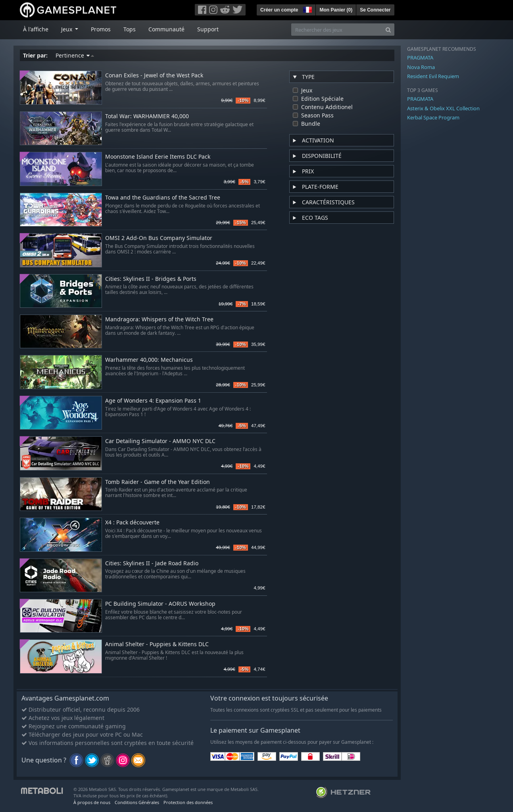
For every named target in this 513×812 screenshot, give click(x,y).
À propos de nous (92, 802)
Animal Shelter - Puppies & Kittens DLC (157, 644)
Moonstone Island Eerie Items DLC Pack (158, 157)
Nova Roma (421, 67)
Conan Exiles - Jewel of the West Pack (154, 76)
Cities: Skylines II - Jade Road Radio (152, 563)
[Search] (388, 30)
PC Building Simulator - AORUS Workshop (160, 604)
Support (208, 29)
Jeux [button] (67, 29)
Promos (101, 29)
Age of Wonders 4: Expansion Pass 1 (153, 401)
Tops (130, 29)
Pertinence (75, 55)
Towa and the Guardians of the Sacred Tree (163, 198)
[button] (307, 9)
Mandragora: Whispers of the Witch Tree (159, 320)
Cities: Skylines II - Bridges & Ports (151, 279)
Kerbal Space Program (433, 117)
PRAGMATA (420, 58)
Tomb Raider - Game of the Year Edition (158, 482)
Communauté (166, 29)
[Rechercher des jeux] (337, 30)
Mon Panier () (336, 10)
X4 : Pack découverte (132, 523)
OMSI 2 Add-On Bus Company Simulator (159, 238)
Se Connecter (375, 10)
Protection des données (188, 802)
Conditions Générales (137, 802)
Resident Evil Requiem (433, 76)
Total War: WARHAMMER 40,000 (147, 116)
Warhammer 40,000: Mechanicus (149, 360)
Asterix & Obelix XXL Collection (443, 108)
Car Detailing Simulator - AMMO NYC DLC (160, 441)
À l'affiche (36, 29)
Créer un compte (279, 10)
